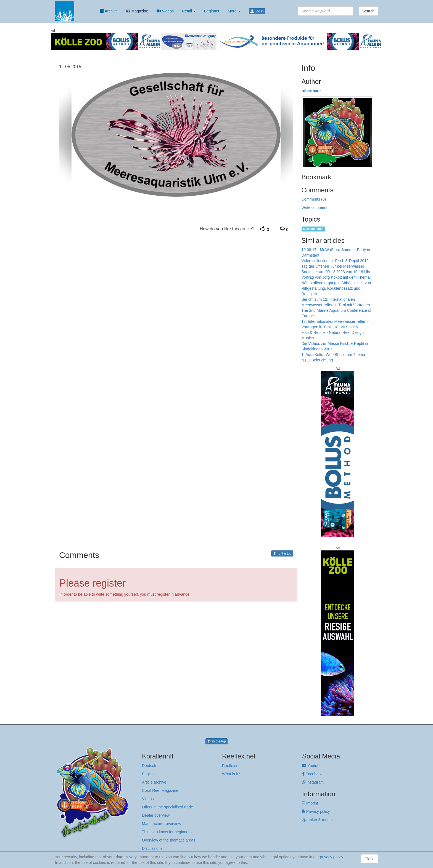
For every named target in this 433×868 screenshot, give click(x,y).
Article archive (154, 782)
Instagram (313, 782)
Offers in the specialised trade (167, 807)
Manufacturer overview (162, 824)
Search (368, 11)
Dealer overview (156, 815)
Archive (109, 11)
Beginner (212, 11)
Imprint (310, 803)
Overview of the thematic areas (169, 840)
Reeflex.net (232, 766)
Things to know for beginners (167, 832)
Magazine (137, 11)
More (234, 11)
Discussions (152, 848)
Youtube (312, 766)
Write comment (315, 207)
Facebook (312, 774)
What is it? (231, 774)
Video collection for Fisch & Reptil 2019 (335, 261)
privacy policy (332, 857)
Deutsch (149, 766)
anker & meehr (318, 820)
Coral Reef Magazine (160, 790)
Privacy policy (316, 811)
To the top (282, 553)
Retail (189, 11)
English (148, 774)
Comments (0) (314, 199)
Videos (165, 11)
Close (369, 859)
